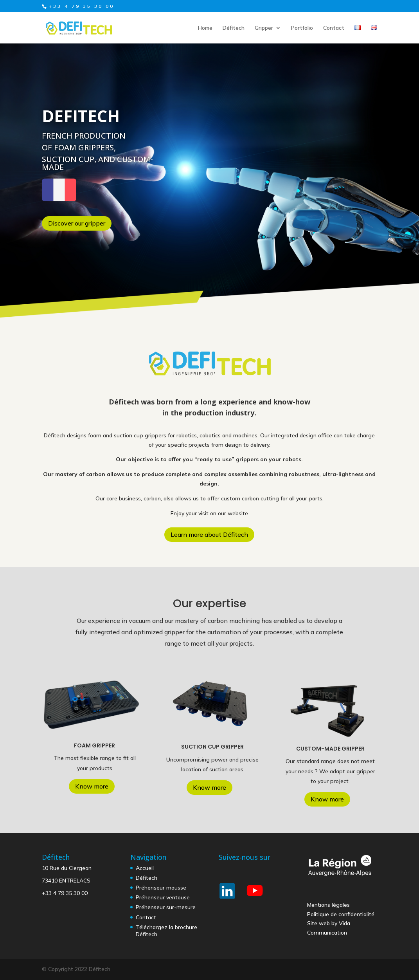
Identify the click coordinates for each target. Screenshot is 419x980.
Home (205, 28)
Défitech (234, 28)
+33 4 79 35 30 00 (65, 893)
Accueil (145, 868)
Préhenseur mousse (161, 888)
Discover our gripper (77, 223)
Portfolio (302, 28)
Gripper (264, 28)
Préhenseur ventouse (163, 897)
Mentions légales (328, 905)
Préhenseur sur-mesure (166, 907)
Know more (92, 786)
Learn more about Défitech (209, 534)
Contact (334, 28)
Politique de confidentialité (341, 914)
